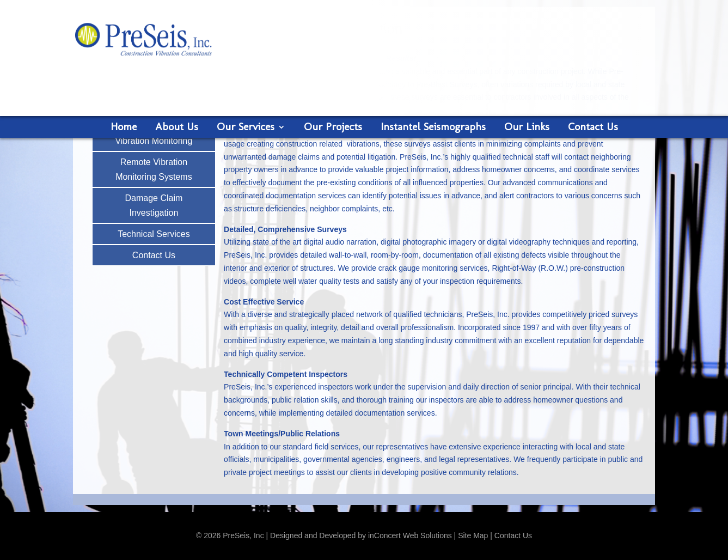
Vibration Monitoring (154, 141)
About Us (177, 128)
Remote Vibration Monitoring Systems (154, 169)
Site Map (473, 535)
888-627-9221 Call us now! (581, 44)
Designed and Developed (313, 535)
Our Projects (333, 128)
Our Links (527, 128)
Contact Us (593, 128)
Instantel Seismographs (433, 128)
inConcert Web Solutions (410, 535)
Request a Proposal (581, 93)
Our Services (246, 128)
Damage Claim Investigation (154, 205)
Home (124, 128)
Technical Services (154, 234)
